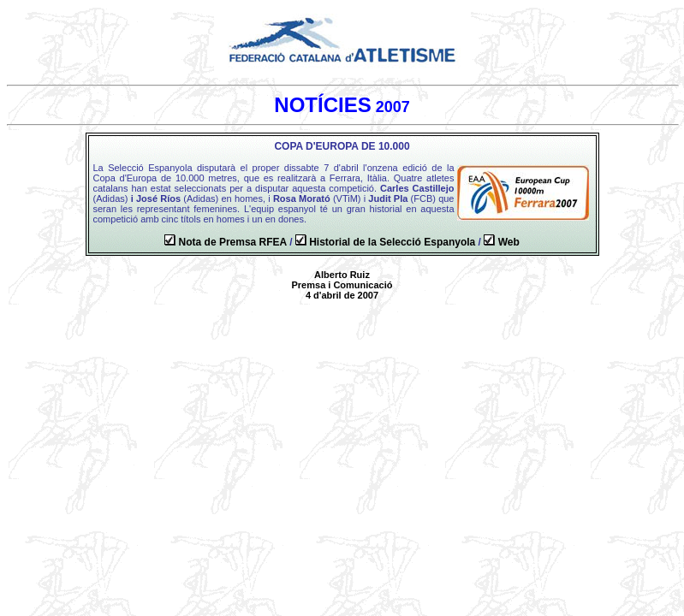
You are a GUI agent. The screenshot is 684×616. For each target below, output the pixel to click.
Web (509, 242)
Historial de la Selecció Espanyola (392, 242)
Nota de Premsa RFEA (233, 242)
